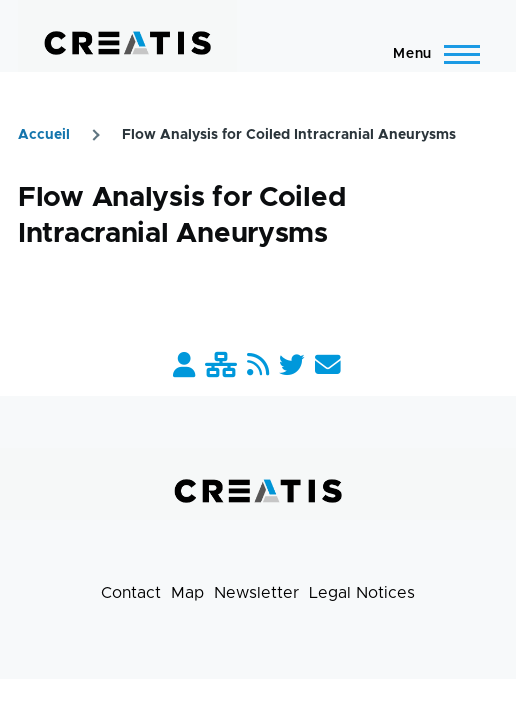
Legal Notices (362, 593)
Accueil (44, 135)
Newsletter (256, 593)
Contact (131, 593)
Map (187, 593)
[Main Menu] (430, 54)
